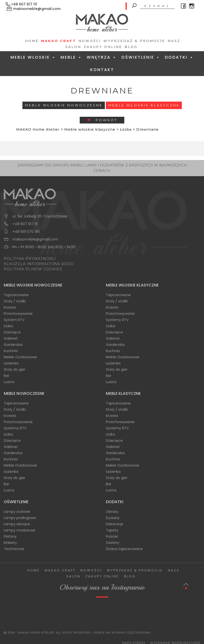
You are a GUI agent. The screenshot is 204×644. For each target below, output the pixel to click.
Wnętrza (102, 57)
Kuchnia (11, 351)
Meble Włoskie (33, 57)
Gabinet (11, 338)
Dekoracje (115, 524)
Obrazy (112, 512)
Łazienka (11, 363)
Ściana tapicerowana (124, 549)
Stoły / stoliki (15, 301)
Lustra (9, 382)
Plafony (10, 536)
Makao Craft (59, 41)
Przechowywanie (18, 314)
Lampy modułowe (19, 530)
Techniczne (14, 549)
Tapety (112, 530)
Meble (71, 57)
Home (32, 41)
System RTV (14, 320)
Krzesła (10, 307)
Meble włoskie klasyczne (144, 105)
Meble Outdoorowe (20, 357)
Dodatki (179, 57)
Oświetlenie (141, 57)
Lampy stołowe (17, 512)
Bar (6, 376)
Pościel (112, 536)
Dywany (113, 518)
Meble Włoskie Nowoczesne (64, 105)
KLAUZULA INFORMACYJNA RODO (39, 264)
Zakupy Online (103, 47)
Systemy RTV (117, 320)
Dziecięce (12, 332)
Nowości (90, 41)
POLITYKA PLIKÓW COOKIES (33, 269)
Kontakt (102, 70)
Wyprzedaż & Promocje (134, 41)
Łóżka (8, 326)
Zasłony (113, 543)
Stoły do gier (15, 369)
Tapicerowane (16, 295)
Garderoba (13, 345)
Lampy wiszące (17, 524)
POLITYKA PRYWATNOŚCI (30, 259)
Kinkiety (10, 543)
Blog (131, 47)
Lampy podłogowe (20, 518)
